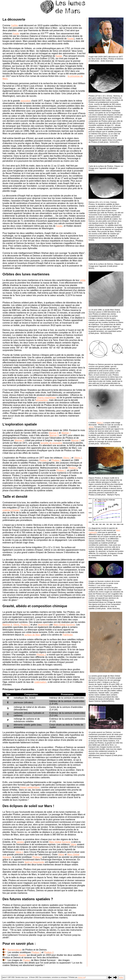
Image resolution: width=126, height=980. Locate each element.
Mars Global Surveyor (64, 625)
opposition (26, 101)
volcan (91, 427)
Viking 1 (67, 458)
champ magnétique (47, 398)
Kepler (16, 34)
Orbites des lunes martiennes (26, 274)
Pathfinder (68, 635)
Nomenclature (15, 950)
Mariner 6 (54, 433)
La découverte (14, 19)
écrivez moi (82, 977)
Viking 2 (78, 458)
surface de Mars (32, 635)
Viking (16, 625)
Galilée (14, 25)
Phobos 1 (44, 460)
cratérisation (40, 682)
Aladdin (22, 955)
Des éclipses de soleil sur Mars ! (28, 806)
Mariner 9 (54, 435)
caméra (20, 842)
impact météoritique (30, 787)
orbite (83, 280)
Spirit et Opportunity (34, 862)
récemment (43, 625)
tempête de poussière (51, 443)
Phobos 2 (56, 460)
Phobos (27, 960)
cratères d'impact (11, 510)
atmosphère (42, 400)
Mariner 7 (66, 433)
